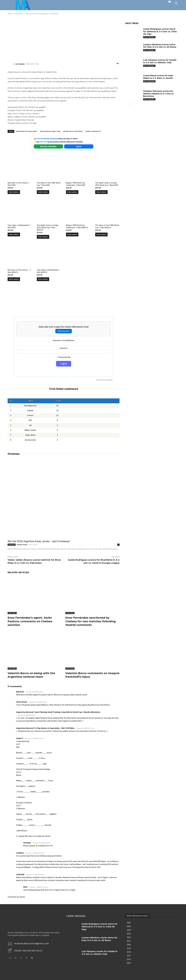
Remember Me (64, 357)
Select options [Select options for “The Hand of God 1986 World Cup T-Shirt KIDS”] (43, 192)
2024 (129, 929)
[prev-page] (127, 104)
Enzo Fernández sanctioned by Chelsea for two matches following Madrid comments (91, 621)
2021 (129, 940)
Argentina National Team (50, 131)
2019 (129, 948)
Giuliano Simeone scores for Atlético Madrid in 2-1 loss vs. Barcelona (159, 94)
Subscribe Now (64, 331)
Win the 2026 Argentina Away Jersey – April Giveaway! (39, 541)
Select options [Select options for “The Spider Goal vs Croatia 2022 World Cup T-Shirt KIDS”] (101, 192)
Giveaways (12, 545)
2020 (129, 944)
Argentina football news (27, 131)
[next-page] (131, 104)
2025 (129, 926)
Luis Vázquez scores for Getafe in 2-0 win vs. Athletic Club (160, 61)
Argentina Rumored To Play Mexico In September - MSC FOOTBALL (45, 727)
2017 (129, 955)
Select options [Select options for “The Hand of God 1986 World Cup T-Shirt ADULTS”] (101, 234)
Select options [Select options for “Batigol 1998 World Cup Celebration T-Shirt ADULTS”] (72, 234)
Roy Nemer (20, 64)
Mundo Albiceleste (93, 131)
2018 (129, 951)
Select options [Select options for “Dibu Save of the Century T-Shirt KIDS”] (14, 192)
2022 (129, 937)
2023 (129, 933)
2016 (129, 959)
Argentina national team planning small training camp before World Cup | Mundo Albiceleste (58, 711)
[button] (176, 3)
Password (64, 348)
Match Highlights (149, 37)
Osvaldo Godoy (22, 545)
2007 (129, 962)
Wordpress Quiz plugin (105, 380)
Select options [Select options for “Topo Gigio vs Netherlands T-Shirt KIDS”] (14, 234)
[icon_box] (25, 950)
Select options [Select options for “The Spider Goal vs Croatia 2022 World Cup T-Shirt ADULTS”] (43, 237)
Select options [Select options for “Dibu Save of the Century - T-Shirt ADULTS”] (14, 279)
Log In (79, 146)
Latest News (12, 613)
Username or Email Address (64, 340)
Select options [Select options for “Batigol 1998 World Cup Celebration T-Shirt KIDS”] (72, 192)
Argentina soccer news (73, 131)
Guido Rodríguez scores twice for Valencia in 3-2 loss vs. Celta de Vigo (160, 32)
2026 (129, 922)
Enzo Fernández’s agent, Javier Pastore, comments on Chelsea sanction (30, 621)
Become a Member (48, 146)
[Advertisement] (64, 39)
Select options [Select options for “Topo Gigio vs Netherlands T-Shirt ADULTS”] (43, 279)
